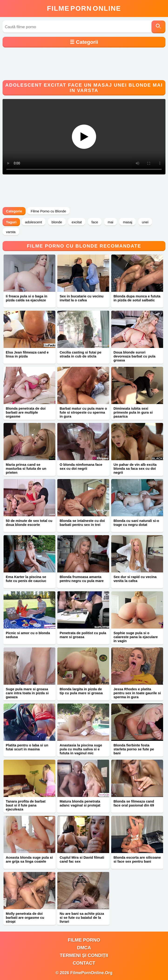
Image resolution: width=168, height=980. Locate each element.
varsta (11, 232)
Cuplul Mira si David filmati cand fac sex (82, 859)
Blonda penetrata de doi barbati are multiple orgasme (26, 412)
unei (145, 222)
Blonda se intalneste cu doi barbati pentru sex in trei (82, 523)
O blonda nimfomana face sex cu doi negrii (81, 466)
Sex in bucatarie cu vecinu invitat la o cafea (81, 298)
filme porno (84, 940)
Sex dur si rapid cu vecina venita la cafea (135, 579)
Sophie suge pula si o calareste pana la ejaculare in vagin (136, 637)
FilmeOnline (84, 8)
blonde (57, 222)
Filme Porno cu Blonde (48, 211)
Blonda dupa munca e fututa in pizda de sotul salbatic (137, 298)
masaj (128, 222)
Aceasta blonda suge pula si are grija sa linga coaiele (29, 859)
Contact (84, 963)
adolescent (34, 222)
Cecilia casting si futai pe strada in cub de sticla (80, 354)
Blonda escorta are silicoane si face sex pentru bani (137, 859)
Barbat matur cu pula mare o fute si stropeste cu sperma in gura (83, 412)
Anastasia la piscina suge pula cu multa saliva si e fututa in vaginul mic (81, 749)
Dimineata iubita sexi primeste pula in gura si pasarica (133, 412)
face (95, 222)
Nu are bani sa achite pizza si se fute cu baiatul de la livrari (82, 917)
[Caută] (158, 27)
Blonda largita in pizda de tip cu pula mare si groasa (81, 691)
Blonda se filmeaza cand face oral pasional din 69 (134, 803)
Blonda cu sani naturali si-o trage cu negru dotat (136, 523)
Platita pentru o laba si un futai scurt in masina (27, 747)
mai (111, 222)
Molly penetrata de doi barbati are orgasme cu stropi (25, 917)
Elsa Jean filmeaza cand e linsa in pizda (27, 354)
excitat (77, 222)
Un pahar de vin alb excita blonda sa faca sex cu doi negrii (135, 468)
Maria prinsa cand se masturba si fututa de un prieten (26, 468)
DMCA (84, 948)
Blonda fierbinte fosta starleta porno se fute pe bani (134, 749)
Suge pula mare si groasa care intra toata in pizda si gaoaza (27, 693)
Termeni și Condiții (84, 955)
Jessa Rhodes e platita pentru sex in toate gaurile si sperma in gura (137, 693)
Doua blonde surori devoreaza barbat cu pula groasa (134, 356)
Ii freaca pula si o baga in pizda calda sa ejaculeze (27, 298)
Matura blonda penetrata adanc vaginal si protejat (80, 803)
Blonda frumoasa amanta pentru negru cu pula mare (82, 579)
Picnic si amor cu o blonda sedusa (28, 635)
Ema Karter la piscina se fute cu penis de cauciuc (26, 579)
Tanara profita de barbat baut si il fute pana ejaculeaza (26, 805)
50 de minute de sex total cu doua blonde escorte (29, 523)
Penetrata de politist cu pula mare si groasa (83, 635)
